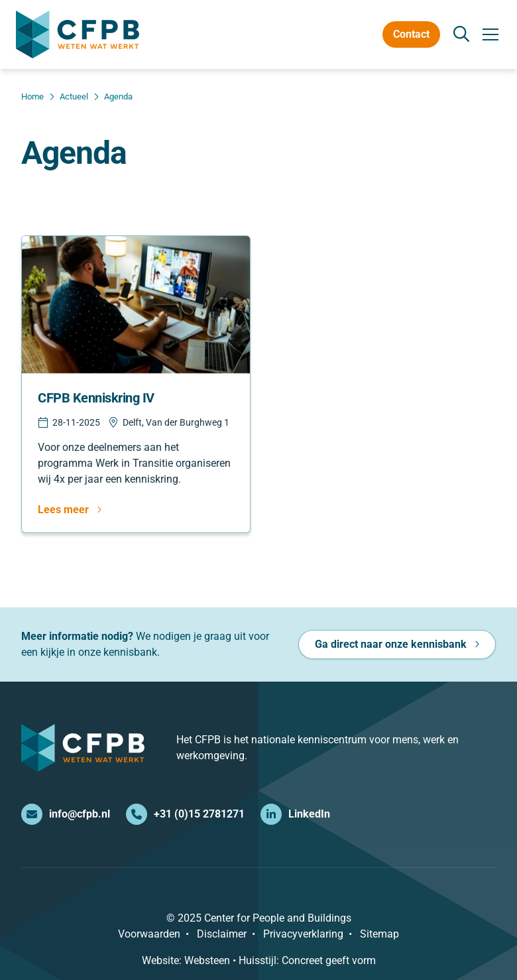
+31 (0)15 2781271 (185, 814)
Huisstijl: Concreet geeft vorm (307, 960)
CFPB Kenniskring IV (96, 398)
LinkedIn (295, 814)
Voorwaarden (149, 934)
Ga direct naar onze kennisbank (391, 644)
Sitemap (379, 934)
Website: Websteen (186, 960)
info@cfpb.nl (66, 814)
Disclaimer (222, 934)
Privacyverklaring (303, 934)
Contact (411, 34)
